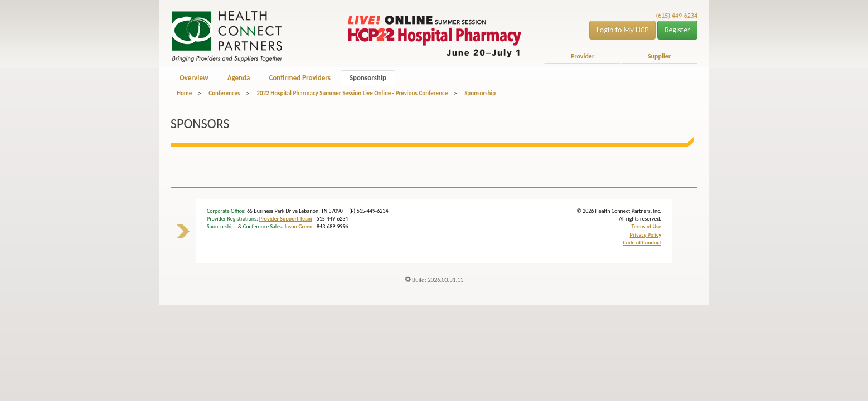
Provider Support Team (286, 219)
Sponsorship (368, 78)
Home (184, 93)
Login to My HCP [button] (623, 30)
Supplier (659, 56)
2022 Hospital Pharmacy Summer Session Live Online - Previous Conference (352, 93)
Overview (194, 78)
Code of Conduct (642, 243)
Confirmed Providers (299, 78)
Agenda (239, 78)
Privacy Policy (646, 235)
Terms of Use (646, 226)
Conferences (224, 93)
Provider (583, 56)
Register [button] (677, 30)
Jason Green (299, 226)
